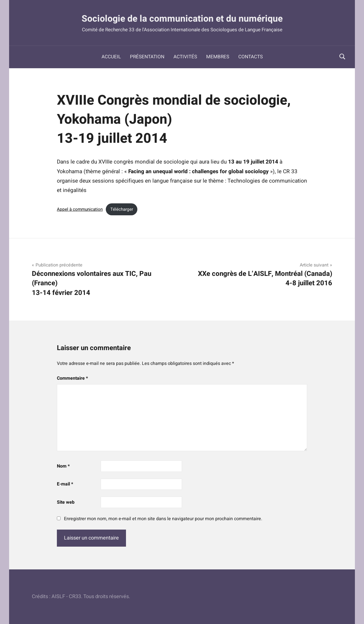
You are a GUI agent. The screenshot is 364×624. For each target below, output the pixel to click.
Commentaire (72, 378)
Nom (63, 466)
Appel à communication (80, 209)
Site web (66, 502)
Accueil (111, 57)
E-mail (65, 484)
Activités (185, 57)
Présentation (147, 57)
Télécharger (122, 209)
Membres (218, 57)
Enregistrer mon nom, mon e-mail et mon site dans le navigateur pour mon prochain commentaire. (163, 519)
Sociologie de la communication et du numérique (182, 18)
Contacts (251, 57)
